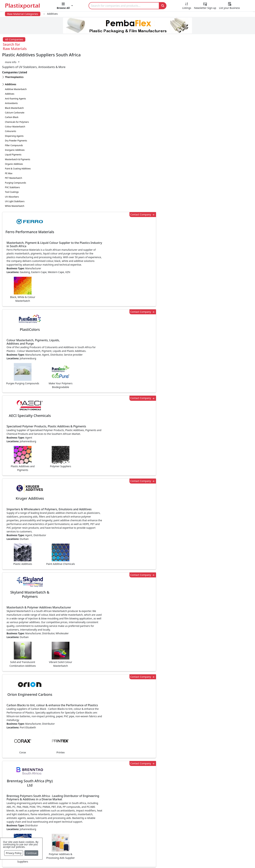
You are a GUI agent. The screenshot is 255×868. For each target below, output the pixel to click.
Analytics (161, 859)
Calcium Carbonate (15, 91)
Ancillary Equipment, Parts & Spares (119, 835)
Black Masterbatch (14, 86)
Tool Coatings (12, 170)
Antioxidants (11, 81)
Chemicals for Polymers (17, 100)
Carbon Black (12, 95)
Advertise (192, 859)
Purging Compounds (15, 161)
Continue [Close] (31, 853)
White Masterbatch (15, 184)
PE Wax (9, 152)
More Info (128, 751)
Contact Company (183, 55)
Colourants (11, 110)
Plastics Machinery (107, 828)
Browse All (178, 813)
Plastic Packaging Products (113, 813)
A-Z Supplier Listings (185, 821)
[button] (65, 6)
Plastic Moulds (104, 842)
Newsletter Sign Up (31, 806)
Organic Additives (14, 142)
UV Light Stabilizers (15, 180)
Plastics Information (32, 813)
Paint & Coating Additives (18, 147)
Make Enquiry (225, 422)
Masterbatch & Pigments (18, 138)
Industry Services (106, 849)
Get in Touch (225, 667)
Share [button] (117, 701)
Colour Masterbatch (15, 105)
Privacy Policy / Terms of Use (113, 859)
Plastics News (28, 799)
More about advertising (67, 597)
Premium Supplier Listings (189, 828)
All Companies (14, 39)
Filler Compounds (14, 124)
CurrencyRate (209, 263)
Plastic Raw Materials (109, 821)
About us (144, 859)
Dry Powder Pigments (16, 119)
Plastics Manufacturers (110, 799)
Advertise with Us (183, 799)
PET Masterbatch (14, 156)
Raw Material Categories (23, 14)
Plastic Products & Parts (111, 806)
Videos (23, 821)
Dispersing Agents (14, 114)
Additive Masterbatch (16, 67)
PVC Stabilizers (12, 166)
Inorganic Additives (15, 128)
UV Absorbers (12, 175)
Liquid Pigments (13, 133)
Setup (176, 859)
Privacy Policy (14, 853)
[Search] (124, 6)
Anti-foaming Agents (15, 77)
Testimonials (180, 806)
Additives (10, 72)
